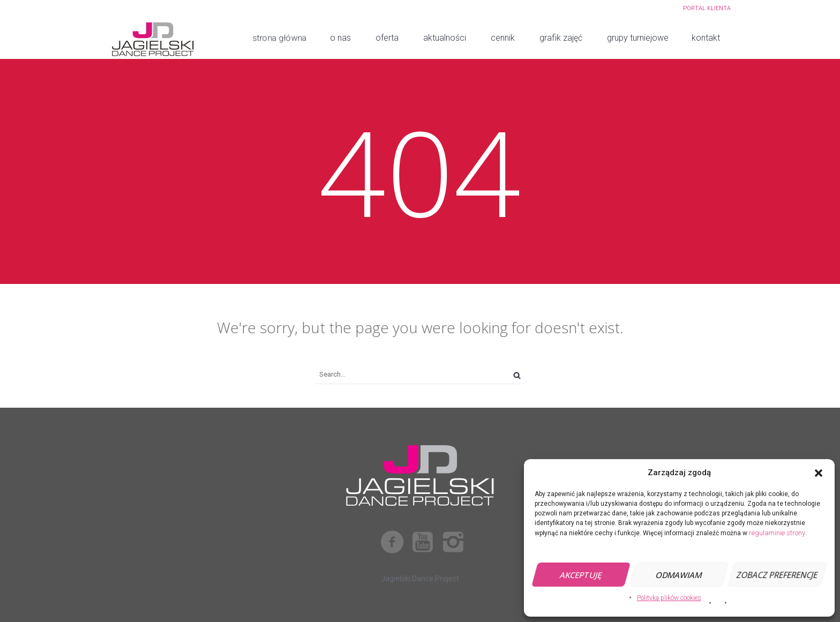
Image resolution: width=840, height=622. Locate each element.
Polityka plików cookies (669, 598)
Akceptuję (581, 575)
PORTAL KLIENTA (707, 8)
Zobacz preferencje (777, 575)
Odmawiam (679, 575)
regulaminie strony (777, 533)
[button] (819, 473)
